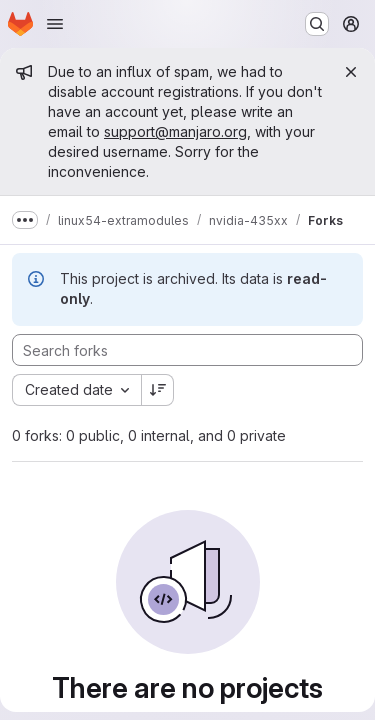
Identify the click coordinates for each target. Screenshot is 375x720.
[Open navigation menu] (55, 24)
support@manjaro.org (175, 131)
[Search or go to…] (317, 24)
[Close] (351, 72)
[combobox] (76, 390)
